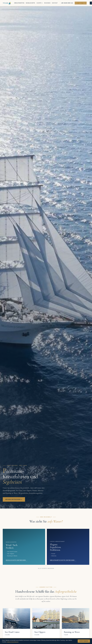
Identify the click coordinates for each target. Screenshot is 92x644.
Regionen (47, 3)
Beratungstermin (81, 3)
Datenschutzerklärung (13, 642)
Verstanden (84, 641)
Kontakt (55, 3)
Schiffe (40, 3)
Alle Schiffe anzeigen (46, 568)
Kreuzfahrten (19, 3)
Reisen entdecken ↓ (14, 499)
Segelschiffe (30, 3)
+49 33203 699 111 (67, 3)
